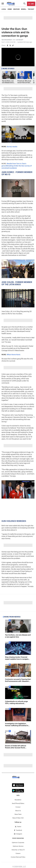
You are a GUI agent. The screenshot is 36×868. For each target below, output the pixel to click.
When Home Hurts (14, 355)
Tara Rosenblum (7, 40)
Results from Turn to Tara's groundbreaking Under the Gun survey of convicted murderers (17, 166)
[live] (31, 4)
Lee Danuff (19, 40)
